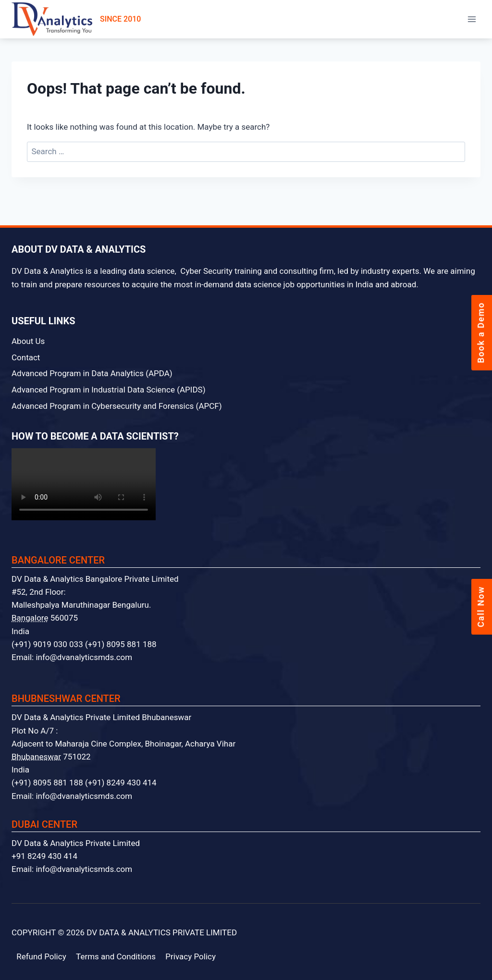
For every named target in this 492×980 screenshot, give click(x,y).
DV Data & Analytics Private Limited (76, 843)
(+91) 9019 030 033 (47, 644)
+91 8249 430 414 (44, 856)
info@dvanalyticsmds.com (84, 657)
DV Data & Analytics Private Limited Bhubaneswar (101, 717)
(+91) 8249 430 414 (121, 783)
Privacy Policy (191, 956)
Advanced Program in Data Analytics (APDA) (92, 373)
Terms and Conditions (116, 956)
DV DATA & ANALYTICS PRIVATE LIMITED (162, 932)
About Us (28, 341)
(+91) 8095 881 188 (121, 644)
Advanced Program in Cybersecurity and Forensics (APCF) (117, 406)
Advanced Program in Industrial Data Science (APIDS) (109, 390)
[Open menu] (472, 19)
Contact (26, 357)
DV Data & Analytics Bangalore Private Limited (95, 579)
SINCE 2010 (76, 19)
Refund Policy (41, 956)
